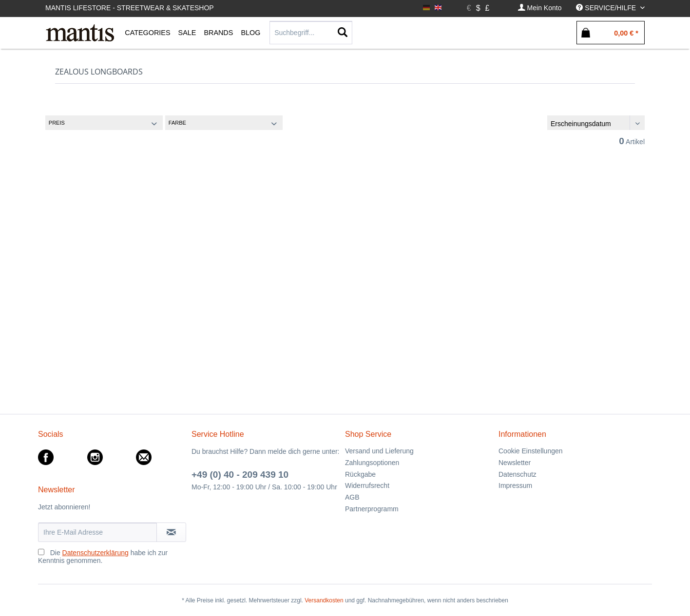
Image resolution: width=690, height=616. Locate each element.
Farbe (177, 123)
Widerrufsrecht (367, 485)
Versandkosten (324, 600)
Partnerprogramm (372, 509)
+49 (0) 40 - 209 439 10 (240, 475)
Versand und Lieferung (379, 451)
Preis (57, 123)
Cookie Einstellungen (531, 451)
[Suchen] (343, 33)
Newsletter (515, 463)
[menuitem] (540, 8)
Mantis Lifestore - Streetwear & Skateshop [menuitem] (130, 8)
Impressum (515, 485)
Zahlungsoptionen (372, 463)
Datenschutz (517, 474)
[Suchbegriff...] (311, 33)
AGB (352, 497)
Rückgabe (360, 474)
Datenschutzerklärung (96, 553)
